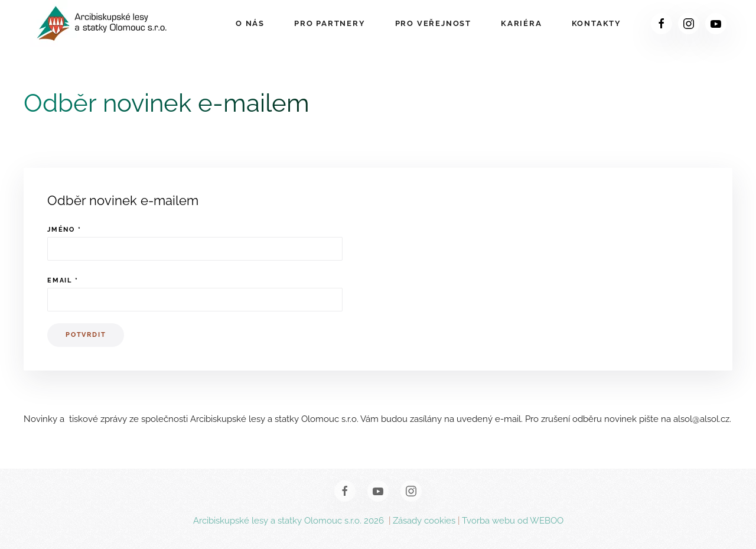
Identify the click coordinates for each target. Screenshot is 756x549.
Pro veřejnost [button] (433, 23)
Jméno (64, 230)
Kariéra (522, 23)
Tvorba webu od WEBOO (513, 521)
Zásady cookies (424, 521)
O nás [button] (250, 23)
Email (63, 280)
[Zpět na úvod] (103, 24)
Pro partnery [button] (330, 23)
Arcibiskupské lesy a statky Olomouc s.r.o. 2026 (290, 521)
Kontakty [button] (597, 23)
